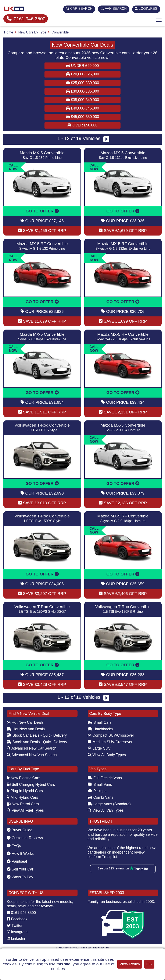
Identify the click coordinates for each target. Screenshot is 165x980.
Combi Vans (101, 797)
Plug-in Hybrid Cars (25, 791)
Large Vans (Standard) (109, 804)
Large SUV (99, 748)
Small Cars (100, 722)
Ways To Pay (20, 877)
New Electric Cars (24, 778)
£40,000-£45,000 (83, 108)
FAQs (14, 846)
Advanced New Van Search (32, 755)
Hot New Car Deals (25, 722)
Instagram (17, 932)
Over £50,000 (82, 125)
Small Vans (100, 785)
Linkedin (16, 938)
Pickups (97, 791)
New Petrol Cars (23, 804)
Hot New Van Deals (26, 729)
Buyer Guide (20, 830)
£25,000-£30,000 (83, 83)
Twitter (15, 926)
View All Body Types (107, 755)
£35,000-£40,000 (83, 100)
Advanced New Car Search (32, 748)
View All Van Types (106, 810)
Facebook (17, 919)
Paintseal (17, 861)
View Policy (130, 964)
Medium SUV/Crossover (110, 742)
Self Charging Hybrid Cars (31, 785)
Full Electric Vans (105, 778)
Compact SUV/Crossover (111, 735)
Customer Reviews (25, 838)
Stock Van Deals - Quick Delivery (37, 742)
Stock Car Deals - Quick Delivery (37, 735)
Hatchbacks (100, 729)
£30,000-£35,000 (83, 91)
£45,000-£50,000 (83, 117)
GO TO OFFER (42, 211)
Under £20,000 (83, 66)
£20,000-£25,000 (83, 74)
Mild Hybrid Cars (22, 797)
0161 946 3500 (26, 19)
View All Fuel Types (25, 810)
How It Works (20, 854)
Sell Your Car (20, 869)
